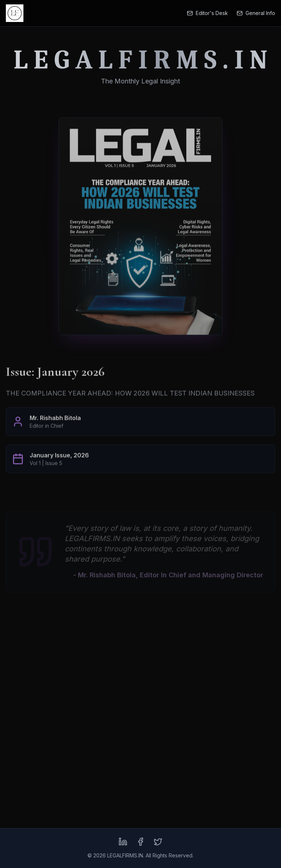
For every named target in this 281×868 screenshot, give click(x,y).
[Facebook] (140, 842)
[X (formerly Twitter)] (158, 842)
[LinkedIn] (123, 842)
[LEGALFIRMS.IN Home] (15, 13)
